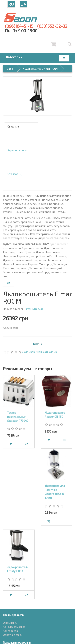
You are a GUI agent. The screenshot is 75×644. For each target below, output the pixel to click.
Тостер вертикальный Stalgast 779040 (18, 417)
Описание (13, 127)
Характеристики (17, 150)
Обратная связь (13, 635)
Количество (11, 328)
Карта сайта (10, 631)
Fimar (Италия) (34, 309)
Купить (38, 344)
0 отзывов (28, 352)
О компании (10, 623)
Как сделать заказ (14, 627)
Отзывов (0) (15, 174)
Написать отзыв (47, 352)
